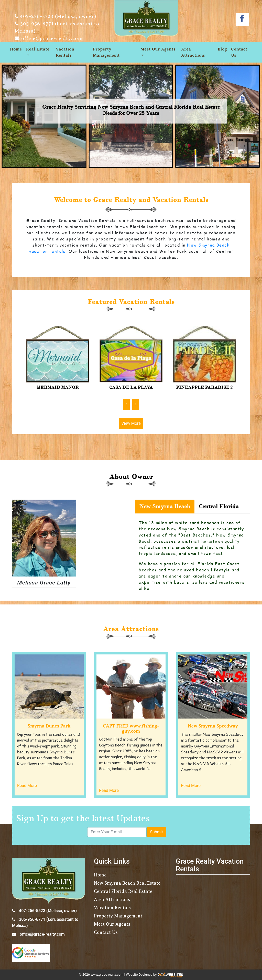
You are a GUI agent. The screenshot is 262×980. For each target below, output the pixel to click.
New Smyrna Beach (165, 506)
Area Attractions (193, 52)
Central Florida (219, 506)
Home (16, 49)
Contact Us (239, 52)
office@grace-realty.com (52, 38)
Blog (222, 49)
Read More (27, 786)
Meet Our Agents (158, 49)
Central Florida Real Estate (123, 891)
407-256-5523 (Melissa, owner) (58, 16)
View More (131, 423)
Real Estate (38, 49)
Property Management (106, 52)
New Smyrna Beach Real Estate (127, 883)
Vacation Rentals (65, 52)
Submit (156, 832)
